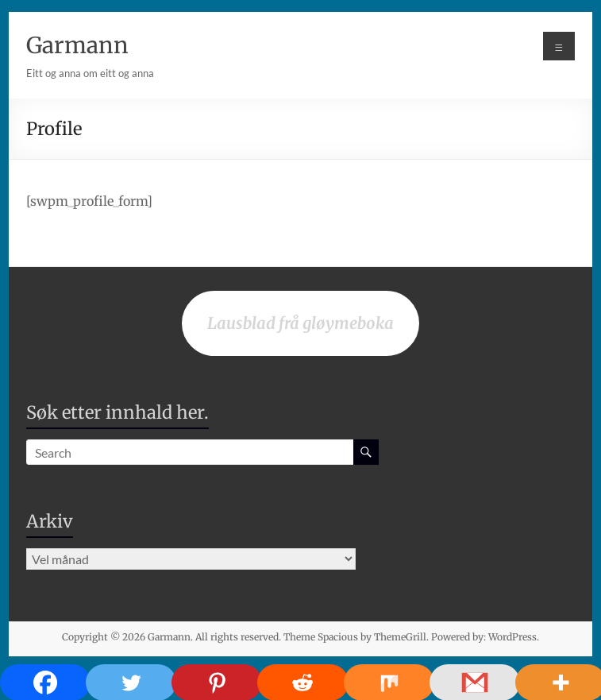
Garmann (77, 45)
